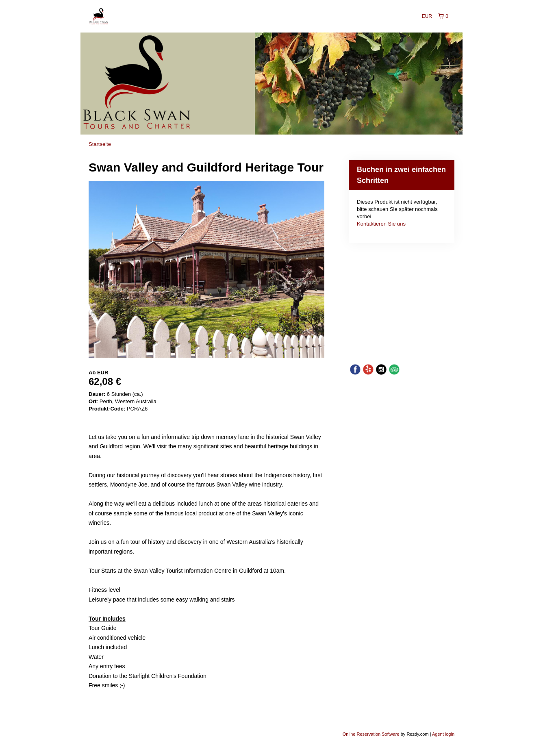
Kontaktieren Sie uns (381, 224)
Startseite (100, 144)
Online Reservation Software (371, 734)
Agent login (443, 734)
